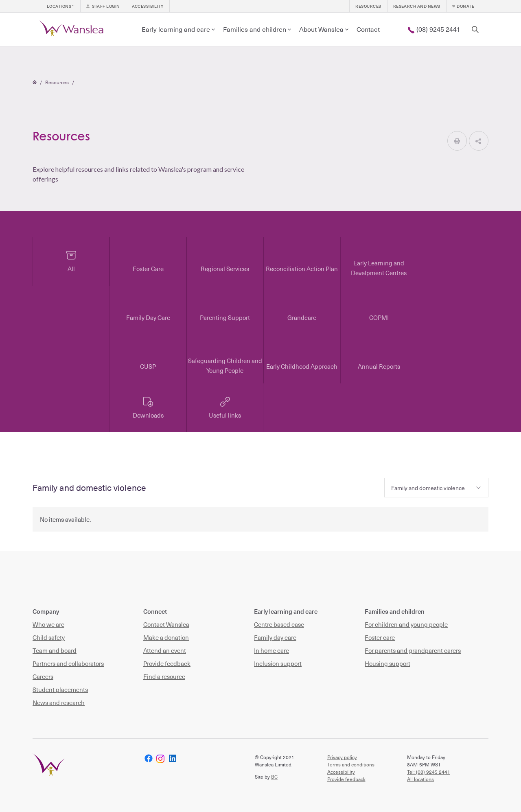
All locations (420, 779)
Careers (43, 676)
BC (274, 777)
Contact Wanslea (166, 624)
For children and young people (406, 624)
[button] (61, 6)
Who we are (48, 624)
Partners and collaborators (68, 663)
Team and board (55, 650)
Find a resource (164, 676)
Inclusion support (278, 663)
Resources (57, 82)
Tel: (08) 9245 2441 (429, 772)
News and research (59, 703)
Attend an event (165, 650)
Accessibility (341, 772)
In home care (271, 650)
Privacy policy (342, 757)
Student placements (60, 689)
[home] (73, 30)
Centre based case (279, 624)
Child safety (49, 637)
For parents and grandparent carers (413, 650)
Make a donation (166, 637)
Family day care (275, 637)
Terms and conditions (351, 764)
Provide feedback (167, 663)
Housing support (387, 663)
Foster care (380, 637)
